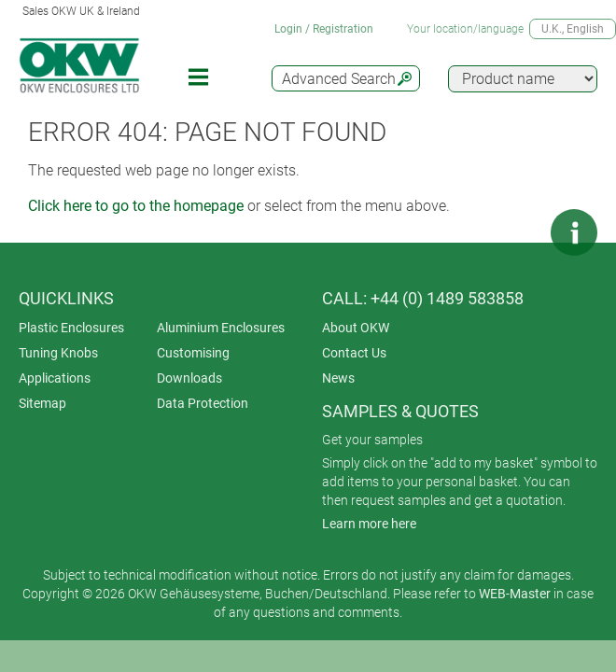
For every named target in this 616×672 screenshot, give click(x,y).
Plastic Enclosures (71, 328)
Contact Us (354, 353)
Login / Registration (324, 29)
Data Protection (203, 403)
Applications (55, 378)
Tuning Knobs (58, 353)
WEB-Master (515, 594)
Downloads (189, 378)
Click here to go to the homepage (136, 206)
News (338, 378)
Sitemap (42, 403)
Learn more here (369, 524)
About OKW (356, 328)
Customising (193, 353)
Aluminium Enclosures (221, 328)
